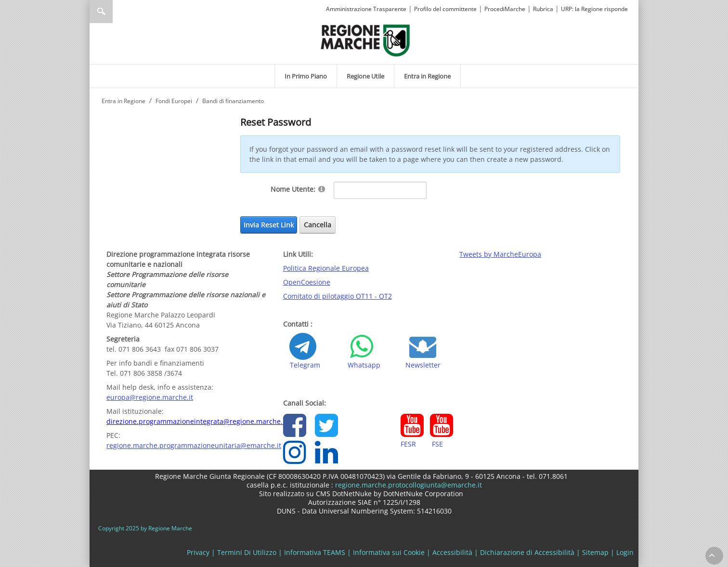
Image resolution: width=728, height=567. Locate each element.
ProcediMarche (505, 9)
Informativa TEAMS (315, 552)
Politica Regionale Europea (326, 268)
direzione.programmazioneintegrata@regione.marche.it (197, 421)
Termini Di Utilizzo (247, 552)
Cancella (318, 225)
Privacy (198, 552)
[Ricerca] (120, 12)
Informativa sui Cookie (389, 552)
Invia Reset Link (269, 225)
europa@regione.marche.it (150, 397)
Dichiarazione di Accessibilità (527, 552)
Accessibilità (452, 552)
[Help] (322, 189)
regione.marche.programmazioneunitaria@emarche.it (194, 445)
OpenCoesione (307, 282)
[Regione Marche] (365, 40)
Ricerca (101, 12)
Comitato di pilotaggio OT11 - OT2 (338, 296)
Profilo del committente (445, 9)
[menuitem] (306, 76)
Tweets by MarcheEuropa (500, 254)
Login (625, 552)
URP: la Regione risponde (594, 9)
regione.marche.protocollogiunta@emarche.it (408, 485)
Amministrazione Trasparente (366, 9)
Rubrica (543, 9)
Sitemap (595, 552)
